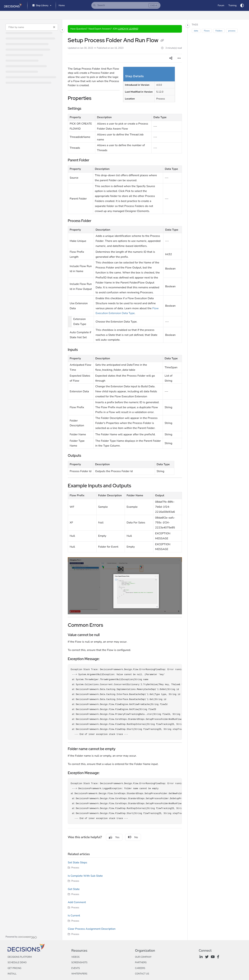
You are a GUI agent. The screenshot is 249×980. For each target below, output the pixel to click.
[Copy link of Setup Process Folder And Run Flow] (162, 41)
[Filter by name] (32, 27)
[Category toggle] (62, 30)
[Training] (232, 6)
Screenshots (79, 963)
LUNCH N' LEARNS (128, 29)
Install (12, 974)
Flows (207, 31)
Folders (219, 31)
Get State (74, 889)
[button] (126, 5)
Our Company (143, 957)
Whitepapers (79, 974)
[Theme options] (242, 6)
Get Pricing (14, 968)
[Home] (62, 6)
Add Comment (77, 902)
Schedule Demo (17, 963)
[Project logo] (13, 6)
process (232, 31)
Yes (114, 837)
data (196, 31)
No (133, 837)
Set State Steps (77, 863)
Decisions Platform (20, 957)
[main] (125, 480)
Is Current (74, 916)
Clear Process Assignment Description (92, 929)
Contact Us (142, 974)
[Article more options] (179, 58)
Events (75, 968)
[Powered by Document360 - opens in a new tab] (21, 937)
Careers (140, 968)
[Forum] (221, 6)
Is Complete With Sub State (85, 876)
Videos (75, 957)
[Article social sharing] (171, 58)
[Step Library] (42, 6)
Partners (141, 963)
